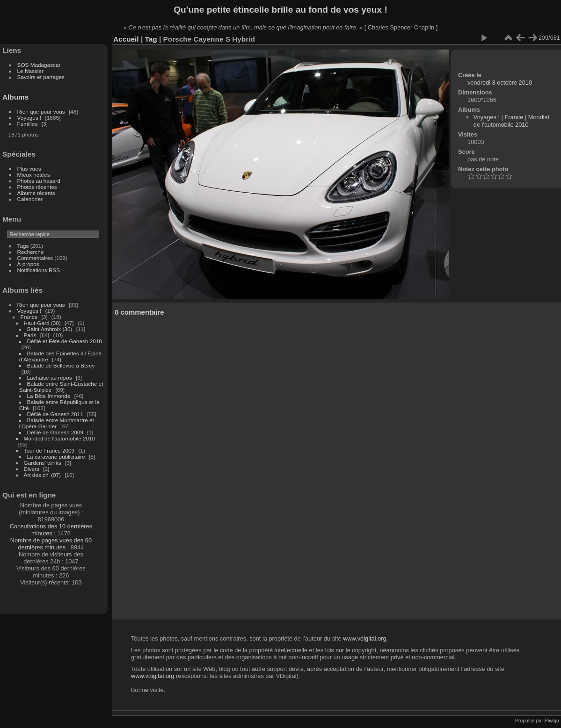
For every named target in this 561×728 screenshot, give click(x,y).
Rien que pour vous (42, 112)
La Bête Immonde (49, 396)
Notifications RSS (39, 270)
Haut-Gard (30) (42, 323)
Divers (32, 469)
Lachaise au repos (50, 378)
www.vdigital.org (364, 638)
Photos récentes (37, 187)
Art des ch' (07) (42, 475)
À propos (28, 264)
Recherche (31, 252)
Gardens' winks (43, 463)
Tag (151, 39)
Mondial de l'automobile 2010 (60, 438)
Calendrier (30, 199)
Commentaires (35, 258)
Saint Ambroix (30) (50, 329)
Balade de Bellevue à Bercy (61, 365)
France (29, 317)
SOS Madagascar (39, 65)
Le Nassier (30, 71)
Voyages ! (29, 118)
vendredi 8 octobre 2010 (500, 83)
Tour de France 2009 (49, 450)
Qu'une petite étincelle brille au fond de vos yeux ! (280, 10)
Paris (30, 335)
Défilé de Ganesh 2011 (55, 414)
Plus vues (29, 169)
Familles (28, 124)
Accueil (126, 39)
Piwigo (552, 721)
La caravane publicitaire (56, 457)
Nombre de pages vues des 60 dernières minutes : (51, 544)
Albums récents (36, 193)
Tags (23, 246)
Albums (15, 97)
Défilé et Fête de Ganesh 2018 (65, 341)
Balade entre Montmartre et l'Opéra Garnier (57, 423)
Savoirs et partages (41, 77)
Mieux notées (34, 175)
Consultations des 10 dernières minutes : (51, 530)
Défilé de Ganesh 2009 (55, 432)
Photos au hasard (39, 181)
